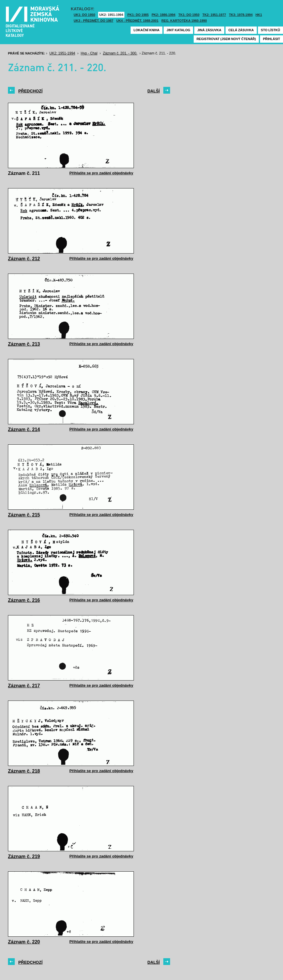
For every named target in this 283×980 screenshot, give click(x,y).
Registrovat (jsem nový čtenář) (226, 39)
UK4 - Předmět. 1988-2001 (137, 21)
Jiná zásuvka (209, 30)
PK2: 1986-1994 (163, 15)
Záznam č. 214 (24, 429)
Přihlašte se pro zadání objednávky (101, 173)
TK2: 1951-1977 (214, 15)
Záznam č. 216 (24, 600)
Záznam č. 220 (24, 942)
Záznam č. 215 (24, 515)
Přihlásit (272, 39)
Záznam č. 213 (24, 344)
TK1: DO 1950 (189, 15)
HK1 (259, 15)
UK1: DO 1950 (84, 15)
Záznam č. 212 (24, 259)
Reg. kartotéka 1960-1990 (184, 21)
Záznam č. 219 (24, 856)
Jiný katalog (178, 30)
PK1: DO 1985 (138, 15)
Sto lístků (270, 30)
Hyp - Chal (89, 53)
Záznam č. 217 (24, 686)
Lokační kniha (147, 30)
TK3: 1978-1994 (241, 15)
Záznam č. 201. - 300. (120, 53)
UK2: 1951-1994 (111, 15)
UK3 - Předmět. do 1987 (93, 21)
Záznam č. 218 (24, 771)
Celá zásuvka (241, 30)
